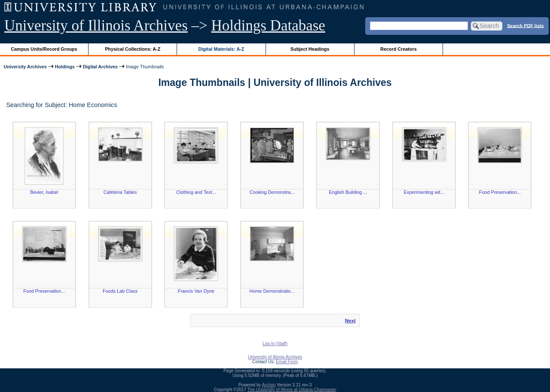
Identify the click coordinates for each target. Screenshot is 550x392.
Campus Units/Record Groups (44, 49)
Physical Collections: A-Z (133, 49)
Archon (269, 385)
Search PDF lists (525, 25)
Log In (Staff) (275, 344)
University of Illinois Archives (96, 26)
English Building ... (348, 192)
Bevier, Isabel (44, 192)
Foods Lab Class (120, 291)
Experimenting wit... (424, 192)
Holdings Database (268, 26)
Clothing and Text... (196, 192)
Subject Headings (310, 49)
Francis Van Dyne (196, 291)
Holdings (65, 67)
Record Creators (399, 49)
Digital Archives (100, 67)
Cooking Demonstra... (272, 192)
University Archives (25, 67)
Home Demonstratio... (272, 291)
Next (350, 321)
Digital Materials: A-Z (221, 49)
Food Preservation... (500, 192)
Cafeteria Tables (120, 192)
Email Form (287, 362)
